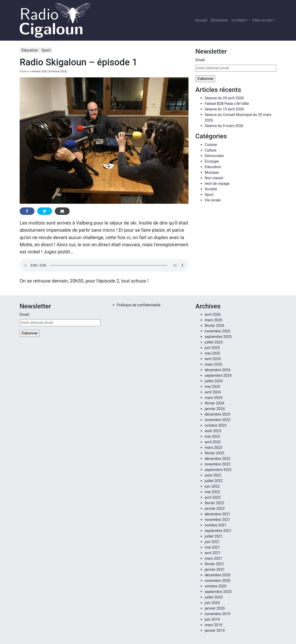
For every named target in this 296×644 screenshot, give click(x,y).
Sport (46, 50)
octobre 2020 (216, 586)
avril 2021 (213, 553)
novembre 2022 (217, 464)
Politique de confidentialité (139, 305)
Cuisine (211, 145)
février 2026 (214, 326)
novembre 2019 (217, 614)
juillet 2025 (214, 342)
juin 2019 (212, 619)
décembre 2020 (217, 575)
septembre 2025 (218, 337)
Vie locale (213, 200)
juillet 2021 (214, 536)
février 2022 (214, 503)
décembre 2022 (217, 459)
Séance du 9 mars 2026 (224, 126)
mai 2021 (212, 547)
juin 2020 (212, 603)
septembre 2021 (218, 531)
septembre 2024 (218, 375)
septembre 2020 (218, 592)
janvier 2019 (215, 630)
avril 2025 (213, 359)
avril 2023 (213, 442)
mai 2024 (212, 387)
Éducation (30, 50)
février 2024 (214, 403)
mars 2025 (213, 364)
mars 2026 (213, 320)
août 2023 (213, 431)
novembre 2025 (217, 331)
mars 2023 (213, 448)
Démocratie (214, 156)
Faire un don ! (263, 20)
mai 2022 (212, 492)
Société (211, 189)
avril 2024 (213, 392)
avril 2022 (213, 497)
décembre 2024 (217, 370)
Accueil (201, 20)
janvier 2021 (215, 570)
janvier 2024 (215, 409)
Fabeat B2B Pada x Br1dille (227, 104)
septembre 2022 (218, 470)
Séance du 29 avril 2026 (224, 98)
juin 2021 (212, 542)
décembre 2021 (217, 514)
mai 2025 (212, 353)
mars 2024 (213, 398)
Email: (200, 60)
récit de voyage (217, 184)
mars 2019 (213, 625)
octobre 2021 (216, 525)
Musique (212, 172)
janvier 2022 (215, 509)
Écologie (212, 161)
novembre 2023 (217, 420)
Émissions (219, 20)
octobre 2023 (216, 425)
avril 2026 (213, 314)
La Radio (239, 20)
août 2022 (213, 475)
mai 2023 (212, 436)
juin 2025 (212, 348)
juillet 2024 (214, 381)
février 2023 (214, 453)
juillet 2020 (214, 597)
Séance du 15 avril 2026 (224, 109)
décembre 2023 (217, 414)
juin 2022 (212, 486)
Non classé (214, 178)
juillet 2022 (214, 481)
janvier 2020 (215, 608)
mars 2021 (213, 558)
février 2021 (214, 564)
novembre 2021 (217, 520)
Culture (211, 150)
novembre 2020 (217, 581)
